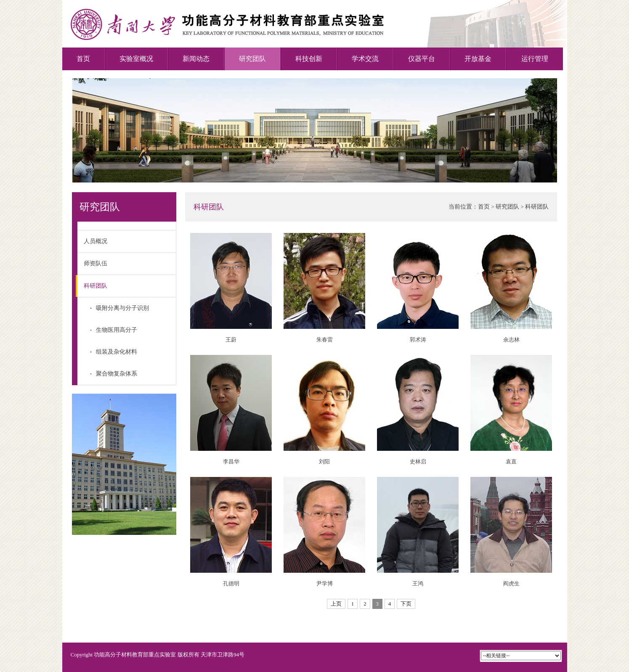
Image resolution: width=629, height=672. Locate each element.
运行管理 (535, 59)
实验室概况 (136, 59)
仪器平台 (422, 59)
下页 (406, 604)
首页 (83, 59)
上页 (336, 604)
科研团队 (92, 286)
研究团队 (252, 59)
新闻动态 (196, 59)
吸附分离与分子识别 (122, 308)
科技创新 (309, 59)
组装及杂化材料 (117, 352)
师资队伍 (96, 263)
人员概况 (96, 241)
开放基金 (478, 59)
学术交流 (365, 59)
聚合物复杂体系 (117, 374)
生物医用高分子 (117, 330)
